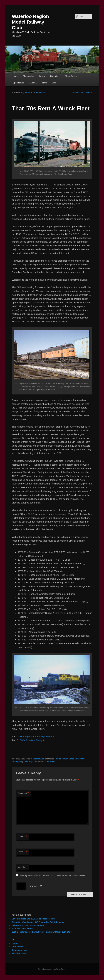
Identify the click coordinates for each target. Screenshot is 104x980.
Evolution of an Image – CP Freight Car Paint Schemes (38, 922)
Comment (23, 793)
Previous (78, 92)
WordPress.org (19, 953)
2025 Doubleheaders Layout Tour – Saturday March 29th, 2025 (42, 932)
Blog (54, 83)
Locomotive (80, 759)
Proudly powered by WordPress (52, 969)
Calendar (33, 83)
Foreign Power (61, 759)
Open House (18, 83)
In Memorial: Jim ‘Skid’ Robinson (28, 925)
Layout (42, 76)
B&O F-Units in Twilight (32, 740)
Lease (71, 759)
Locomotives (38, 759)
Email (23, 852)
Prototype (16, 762)
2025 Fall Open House (22, 929)
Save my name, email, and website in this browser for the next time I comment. (53, 875)
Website (22, 867)
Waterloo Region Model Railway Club (30, 22)
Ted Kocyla (40, 92)
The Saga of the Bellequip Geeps (37, 736)
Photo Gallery (71, 76)
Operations (55, 76)
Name (23, 837)
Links (45, 83)
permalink (51, 762)
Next (89, 92)
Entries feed (18, 947)
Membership (29, 76)
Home (15, 76)
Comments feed (20, 950)
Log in (15, 943)
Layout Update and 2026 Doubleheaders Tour (34, 919)
